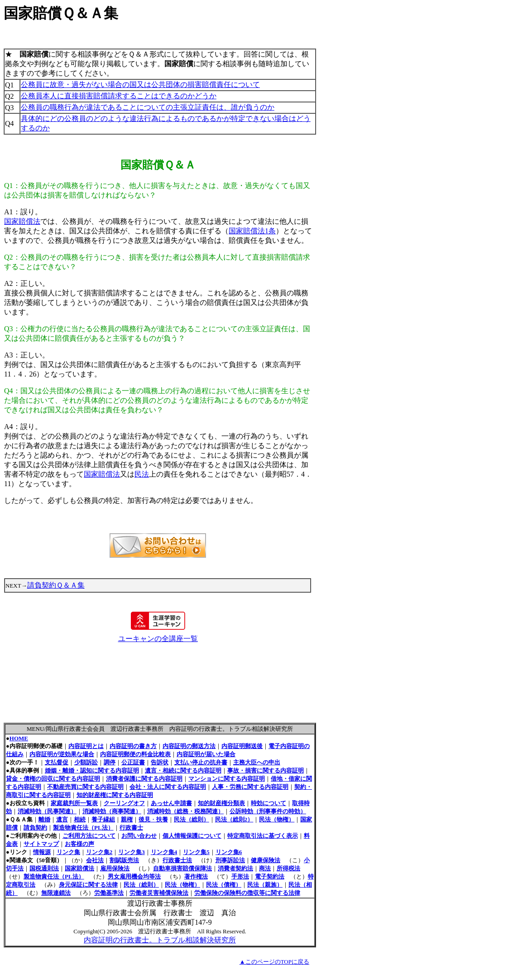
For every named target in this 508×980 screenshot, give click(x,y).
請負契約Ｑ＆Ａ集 (56, 585)
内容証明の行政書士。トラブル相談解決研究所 (160, 940)
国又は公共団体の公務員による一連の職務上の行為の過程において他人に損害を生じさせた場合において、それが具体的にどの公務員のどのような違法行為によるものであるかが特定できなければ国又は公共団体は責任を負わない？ (157, 400)
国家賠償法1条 (252, 231)
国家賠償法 (22, 221)
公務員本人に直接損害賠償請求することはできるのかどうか (119, 96)
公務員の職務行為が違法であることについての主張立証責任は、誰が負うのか (148, 107)
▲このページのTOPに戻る (274, 962)
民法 (142, 474)
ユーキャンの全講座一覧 (158, 639)
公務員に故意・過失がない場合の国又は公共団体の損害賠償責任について (140, 84)
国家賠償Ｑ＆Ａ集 (61, 13)
